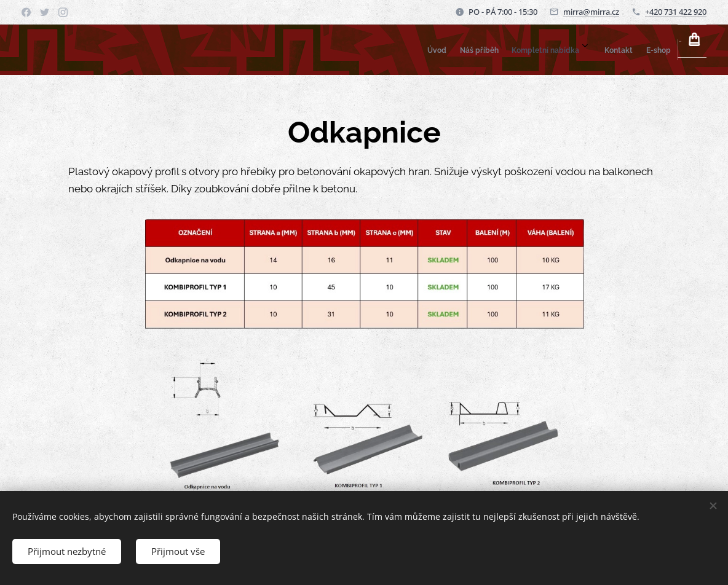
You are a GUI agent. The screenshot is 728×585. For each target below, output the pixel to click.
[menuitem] (537, 50)
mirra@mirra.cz (591, 12)
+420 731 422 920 (676, 12)
